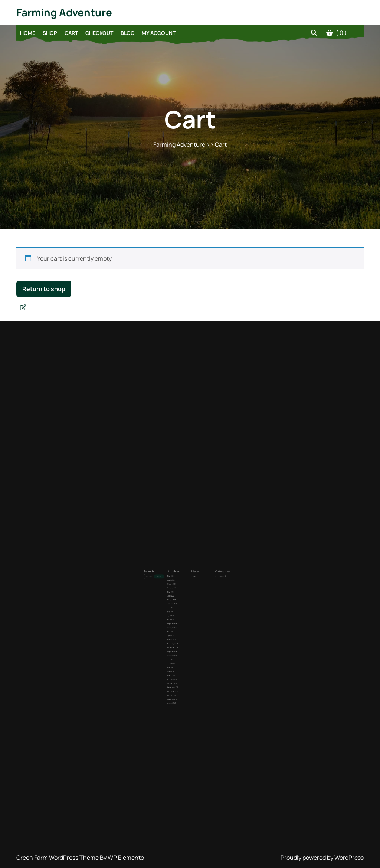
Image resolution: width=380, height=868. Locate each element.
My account (159, 33)
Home (28, 33)
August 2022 (181, 640)
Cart (71, 33)
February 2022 (181, 653)
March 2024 (180, 621)
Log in (192, 598)
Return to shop (44, 289)
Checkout (99, 33)
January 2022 (181, 655)
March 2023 (180, 632)
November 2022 (181, 636)
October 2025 (181, 605)
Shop (50, 33)
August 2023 (181, 626)
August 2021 (181, 665)
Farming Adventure (64, 12)
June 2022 (180, 645)
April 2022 (180, 649)
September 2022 (181, 638)
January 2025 (181, 613)
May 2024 (180, 617)
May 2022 (180, 647)
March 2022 (180, 651)
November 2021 (181, 659)
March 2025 (180, 611)
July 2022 (180, 642)
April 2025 (180, 609)
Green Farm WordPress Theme (58, 858)
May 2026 (180, 598)
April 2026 (180, 601)
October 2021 (181, 661)
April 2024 (180, 619)
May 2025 (180, 607)
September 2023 (181, 624)
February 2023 (181, 634)
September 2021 (181, 664)
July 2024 (180, 615)
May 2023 (180, 628)
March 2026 (180, 603)
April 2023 (180, 630)
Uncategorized (206, 598)
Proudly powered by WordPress (322, 858)
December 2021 (181, 657)
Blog (127, 33)
